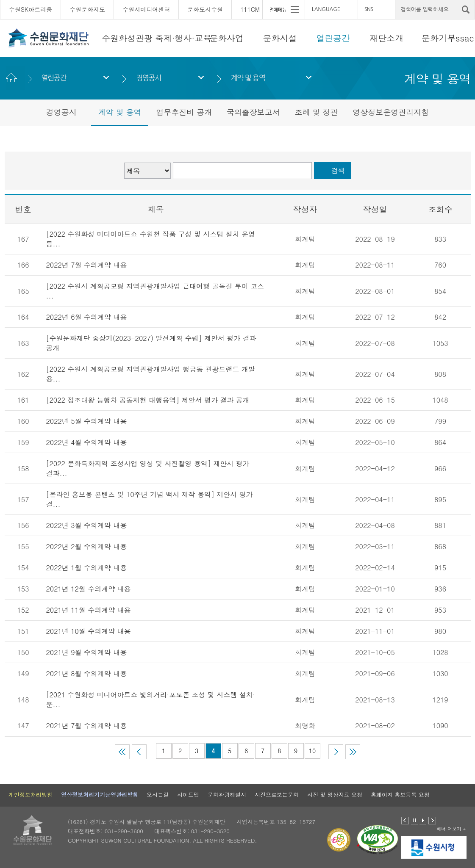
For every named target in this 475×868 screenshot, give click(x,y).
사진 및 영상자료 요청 (335, 795)
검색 (338, 170)
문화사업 (227, 38)
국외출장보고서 (253, 112)
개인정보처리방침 (31, 795)
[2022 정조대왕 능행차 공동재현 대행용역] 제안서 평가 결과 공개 (148, 400)
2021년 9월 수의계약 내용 (87, 652)
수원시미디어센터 (146, 9)
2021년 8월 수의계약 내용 (87, 673)
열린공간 (333, 38)
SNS (369, 9)
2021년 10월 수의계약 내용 (89, 631)
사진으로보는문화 (277, 795)
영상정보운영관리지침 (391, 112)
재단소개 (386, 38)
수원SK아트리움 (31, 9)
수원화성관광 (127, 38)
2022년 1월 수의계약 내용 (87, 568)
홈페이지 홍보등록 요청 (400, 795)
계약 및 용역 (248, 78)
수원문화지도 (87, 9)
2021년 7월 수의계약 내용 (87, 726)
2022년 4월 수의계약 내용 (87, 442)
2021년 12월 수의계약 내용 (89, 589)
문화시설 (280, 38)
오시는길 (158, 795)
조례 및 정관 (317, 112)
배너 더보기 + (451, 829)
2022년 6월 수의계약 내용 (87, 317)
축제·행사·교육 (183, 38)
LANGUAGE (326, 9)
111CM (250, 9)
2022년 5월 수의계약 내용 (87, 421)
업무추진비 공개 (184, 112)
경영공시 (149, 78)
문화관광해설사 (227, 795)
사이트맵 (188, 795)
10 (312, 751)
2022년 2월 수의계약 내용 (87, 546)
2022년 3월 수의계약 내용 (87, 525)
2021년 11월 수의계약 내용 (89, 610)
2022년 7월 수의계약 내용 (87, 265)
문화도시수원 (205, 9)
